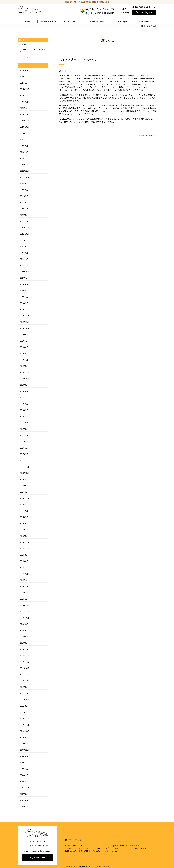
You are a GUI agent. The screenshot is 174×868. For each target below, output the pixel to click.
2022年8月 (24, 190)
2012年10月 (24, 668)
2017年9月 (24, 423)
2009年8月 (24, 756)
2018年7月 (24, 397)
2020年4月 (24, 297)
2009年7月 (24, 762)
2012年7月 (24, 674)
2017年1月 (24, 460)
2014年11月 (24, 548)
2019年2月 (24, 366)
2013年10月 (24, 618)
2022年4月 (24, 202)
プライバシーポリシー (113, 851)
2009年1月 (24, 775)
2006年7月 (24, 807)
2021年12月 (24, 228)
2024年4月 (24, 108)
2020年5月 (24, 290)
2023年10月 (24, 127)
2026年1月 (24, 83)
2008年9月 (24, 781)
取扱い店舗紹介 (72, 851)
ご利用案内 (135, 845)
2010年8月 (24, 737)
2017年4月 (24, 442)
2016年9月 (24, 479)
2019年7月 (24, 341)
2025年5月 (24, 95)
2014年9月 (24, 555)
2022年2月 (24, 215)
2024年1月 (24, 114)
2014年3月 (24, 586)
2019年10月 (24, 328)
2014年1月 (24, 599)
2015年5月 (24, 517)
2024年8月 (24, 102)
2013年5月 (24, 637)
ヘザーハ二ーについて (73, 21)
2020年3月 (24, 303)
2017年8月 (24, 429)
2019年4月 (24, 353)
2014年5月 (24, 574)
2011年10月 (24, 700)
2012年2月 (24, 693)
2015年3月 (24, 530)
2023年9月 (24, 133)
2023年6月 (24, 146)
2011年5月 (24, 712)
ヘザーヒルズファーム (49, 21)
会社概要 (84, 851)
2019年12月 (24, 316)
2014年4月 (24, 580)
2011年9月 (24, 706)
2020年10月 (24, 272)
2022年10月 (24, 177)
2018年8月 (24, 391)
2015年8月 (24, 504)
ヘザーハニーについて (103, 845)
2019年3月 (24, 360)
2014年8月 (24, 561)
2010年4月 (24, 744)
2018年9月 (24, 385)
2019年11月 (24, 322)
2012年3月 (24, 687)
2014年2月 (24, 593)
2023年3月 (24, 158)
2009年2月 (24, 769)
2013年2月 (24, 649)
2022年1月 (24, 221)
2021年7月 (24, 240)
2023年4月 (24, 152)
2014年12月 (24, 542)
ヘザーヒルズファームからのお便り (130, 848)
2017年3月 (24, 448)
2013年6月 (24, 630)
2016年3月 (24, 492)
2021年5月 (24, 253)
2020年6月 (24, 284)
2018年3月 (24, 410)
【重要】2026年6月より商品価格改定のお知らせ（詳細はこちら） (87, 2)
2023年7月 (24, 139)
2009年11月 (24, 750)
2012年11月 (24, 662)
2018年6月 (24, 404)
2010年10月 (24, 731)
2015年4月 (24, 523)
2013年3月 (24, 643)
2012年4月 (24, 681)
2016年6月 (24, 486)
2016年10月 (24, 473)
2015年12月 (24, 498)
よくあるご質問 (120, 21)
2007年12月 (24, 788)
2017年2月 (24, 454)
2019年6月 (24, 347)
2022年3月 (24, 209)
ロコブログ (24, 57)
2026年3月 (24, 76)
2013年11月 (24, 611)
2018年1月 (24, 416)
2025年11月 (24, 89)
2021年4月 (24, 259)
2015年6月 (24, 511)
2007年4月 (24, 800)
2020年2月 (24, 309)
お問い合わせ (144, 21)
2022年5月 (24, 196)
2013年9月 (24, 624)
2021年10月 (24, 234)
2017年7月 (24, 435)
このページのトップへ (146, 135)
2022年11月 (24, 171)
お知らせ (23, 44)
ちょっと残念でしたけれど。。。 (79, 60)
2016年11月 (24, 467)
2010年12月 (24, 718)
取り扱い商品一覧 (97, 21)
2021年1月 (24, 265)
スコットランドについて (91, 848)
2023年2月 (24, 165)
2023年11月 (24, 121)
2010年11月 (24, 725)
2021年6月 (24, 246)
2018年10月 (24, 379)
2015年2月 (24, 536)
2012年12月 (24, 655)
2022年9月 (24, 183)
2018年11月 (24, 372)
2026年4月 (24, 70)
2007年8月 (24, 794)
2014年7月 (24, 567)
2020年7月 (24, 278)
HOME (28, 21)
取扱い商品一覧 (121, 845)
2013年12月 (24, 605)
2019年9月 (24, 335)
